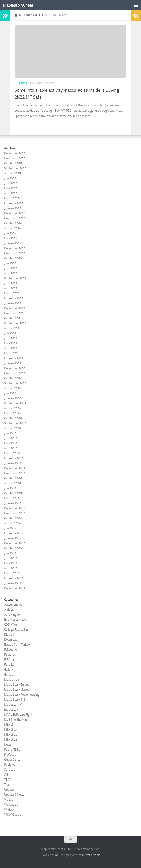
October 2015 (13, 493)
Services (10, 770)
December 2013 (15, 543)
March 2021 (12, 353)
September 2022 (15, 278)
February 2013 (14, 578)
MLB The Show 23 (16, 720)
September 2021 (15, 323)
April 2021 (11, 348)
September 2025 (15, 168)
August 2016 (12, 483)
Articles (9, 610)
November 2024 (15, 218)
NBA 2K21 (11, 730)
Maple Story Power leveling (22, 695)
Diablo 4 (9, 635)
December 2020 (15, 368)
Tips (7, 785)
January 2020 (13, 398)
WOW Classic (12, 815)
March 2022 (12, 293)
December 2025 (15, 153)
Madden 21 (12, 680)
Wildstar (9, 810)
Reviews (10, 765)
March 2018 (12, 453)
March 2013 (12, 573)
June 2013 (11, 558)
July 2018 (10, 433)
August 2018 (12, 428)
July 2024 (10, 233)
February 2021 (14, 358)
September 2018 (15, 423)
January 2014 (13, 538)
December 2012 (15, 588)
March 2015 (12, 498)
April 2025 (11, 193)
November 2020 (15, 373)
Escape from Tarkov (17, 645)
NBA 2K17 (11, 725)
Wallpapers (11, 805)
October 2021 (13, 318)
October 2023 (13, 258)
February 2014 (14, 533)
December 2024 (15, 213)
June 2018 (11, 438)
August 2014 (12, 523)
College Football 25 (16, 630)
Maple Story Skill (15, 700)
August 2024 (12, 228)
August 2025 (12, 173)
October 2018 (13, 418)
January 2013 (13, 583)
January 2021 (13, 363)
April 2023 (11, 273)
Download (11, 640)
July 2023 (10, 263)
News (8, 745)
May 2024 (11, 238)
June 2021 (11, 338)
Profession (11, 755)
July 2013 (10, 553)
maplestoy (11, 710)
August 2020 (12, 388)
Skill (7, 775)
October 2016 (13, 478)
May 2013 (11, 563)
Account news (13, 605)
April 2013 (11, 568)
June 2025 (11, 183)
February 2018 (14, 458)
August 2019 (12, 408)
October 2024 (13, 223)
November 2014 (15, 513)
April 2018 (11, 448)
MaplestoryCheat (18, 5)
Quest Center (13, 760)
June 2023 (11, 268)
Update (9, 790)
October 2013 (13, 548)
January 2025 (13, 208)
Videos (9, 800)
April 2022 (11, 288)
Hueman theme (91, 855)
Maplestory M (13, 705)
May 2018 (11, 443)
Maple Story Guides (17, 685)
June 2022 (11, 283)
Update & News (14, 795)
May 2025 (11, 188)
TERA (8, 780)
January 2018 (13, 463)
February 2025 (14, 203)
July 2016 (10, 488)
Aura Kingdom (13, 615)
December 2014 (15, 508)
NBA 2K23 (11, 740)
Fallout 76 (11, 650)
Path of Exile (12, 750)
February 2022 (14, 298)
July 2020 (10, 393)
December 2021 (15, 308)
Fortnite (9, 665)
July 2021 (10, 333)
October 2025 (13, 163)
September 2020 (15, 383)
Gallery (9, 670)
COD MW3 (11, 625)
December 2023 (15, 248)
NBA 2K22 (21, 83)
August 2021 (12, 328)
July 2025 (10, 178)
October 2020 (13, 378)
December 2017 (15, 468)
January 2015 (13, 503)
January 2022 (13, 303)
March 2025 (12, 198)
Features (10, 655)
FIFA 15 (9, 660)
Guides (9, 675)
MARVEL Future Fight (18, 715)
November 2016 (15, 473)
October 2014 (13, 518)
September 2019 (15, 403)
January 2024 (13, 243)
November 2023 (15, 253)
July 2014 (10, 528)
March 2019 (12, 413)
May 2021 (11, 343)
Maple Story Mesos (17, 690)
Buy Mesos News (15, 620)
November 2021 (15, 313)
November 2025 (15, 158)
